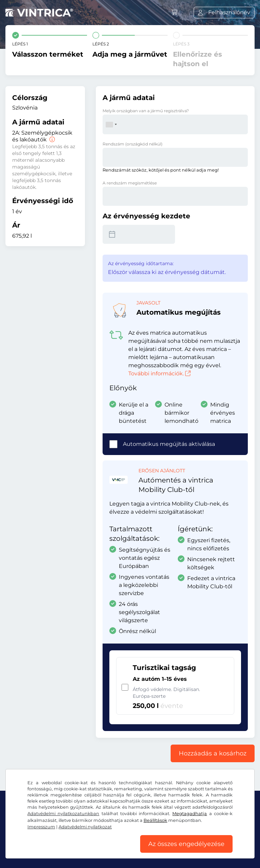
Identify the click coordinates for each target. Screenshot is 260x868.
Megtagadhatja (190, 814)
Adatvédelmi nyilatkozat (85, 827)
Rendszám (133, 144)
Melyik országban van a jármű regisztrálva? (146, 111)
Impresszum (41, 827)
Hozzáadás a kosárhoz (213, 753)
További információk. (159, 373)
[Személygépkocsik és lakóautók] (51, 140)
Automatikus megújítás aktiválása (169, 444)
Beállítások (155, 820)
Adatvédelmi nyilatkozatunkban (63, 814)
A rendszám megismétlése (130, 183)
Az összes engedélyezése (186, 844)
